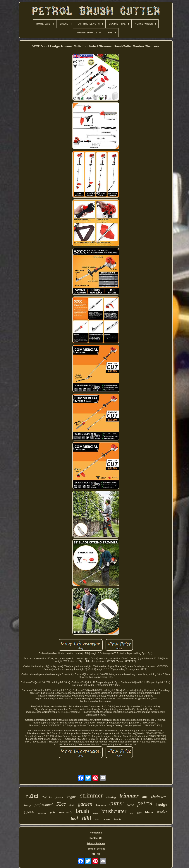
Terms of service (96, 849)
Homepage (96, 833)
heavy (28, 805)
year (132, 813)
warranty (66, 812)
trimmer (129, 796)
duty (139, 813)
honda (95, 813)
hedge (162, 804)
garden (85, 804)
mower (107, 819)
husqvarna (42, 813)
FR (98, 854)
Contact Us (96, 838)
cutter (116, 803)
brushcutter (114, 811)
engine (72, 797)
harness (101, 805)
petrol (145, 803)
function (60, 797)
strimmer (91, 795)
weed (130, 805)
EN (93, 854)
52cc (61, 804)
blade (149, 812)
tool (74, 818)
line (145, 797)
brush (82, 811)
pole (53, 812)
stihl (86, 818)
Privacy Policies (96, 843)
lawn (97, 819)
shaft (72, 805)
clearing (111, 797)
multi (32, 797)
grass (29, 811)
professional (44, 805)
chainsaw (158, 797)
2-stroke (47, 797)
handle (117, 819)
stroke (162, 812)
